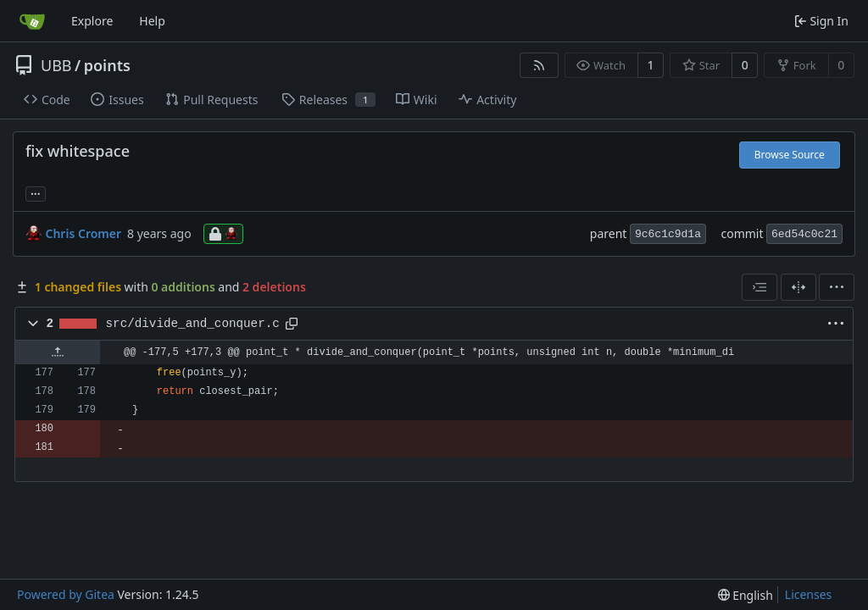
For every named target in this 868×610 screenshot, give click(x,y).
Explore (92, 21)
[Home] (32, 21)
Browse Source (790, 155)
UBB (56, 65)
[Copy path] (292, 324)
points (107, 65)
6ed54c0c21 (804, 234)
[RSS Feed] (539, 65)
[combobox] (759, 287)
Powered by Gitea (66, 594)
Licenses (809, 594)
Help (152, 21)
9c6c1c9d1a (668, 234)
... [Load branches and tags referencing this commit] (36, 192)
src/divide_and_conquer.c (193, 324)
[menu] (837, 287)
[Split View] (798, 287)
